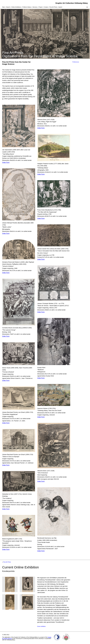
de (87, 7)
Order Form (6, 162)
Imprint (60, 7)
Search (8, 7)
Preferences (76, 62)
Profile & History (27, 7)
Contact (46, 7)
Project (40, 7)
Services (35, 7)
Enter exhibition (41, 626)
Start (3, 7)
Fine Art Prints (53, 7)
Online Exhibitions (16, 7)
